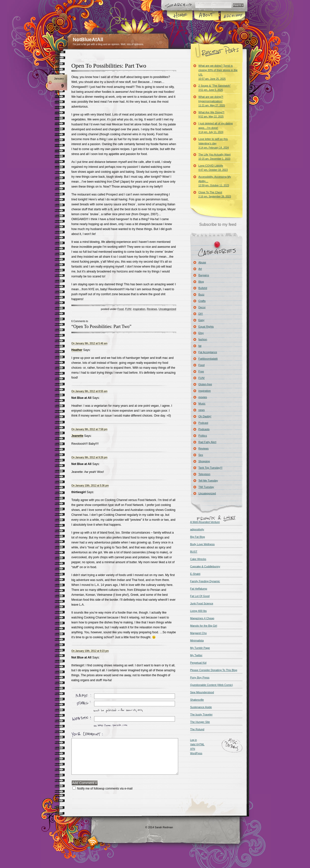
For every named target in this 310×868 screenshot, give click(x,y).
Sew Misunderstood (202, 692)
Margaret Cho (198, 633)
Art (200, 269)
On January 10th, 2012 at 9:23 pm (90, 651)
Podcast (203, 423)
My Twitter (196, 655)
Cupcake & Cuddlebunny (205, 566)
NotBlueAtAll (88, 39)
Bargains (204, 275)
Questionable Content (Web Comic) (212, 685)
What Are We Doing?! (211, 114)
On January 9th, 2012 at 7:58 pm (89, 429)
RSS (93, 841)
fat (200, 346)
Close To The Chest (215, 194)
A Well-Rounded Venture (205, 522)
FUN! (128, 309)
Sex (201, 455)
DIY (201, 314)
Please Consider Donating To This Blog (214, 670)
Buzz (201, 294)
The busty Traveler (201, 714)
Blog (201, 282)
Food (121, 309)
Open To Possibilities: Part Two (109, 66)
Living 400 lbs (198, 611)
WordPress (196, 753)
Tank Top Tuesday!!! (210, 468)
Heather (77, 350)
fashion (203, 339)
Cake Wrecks (198, 559)
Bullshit (203, 288)
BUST (194, 552)
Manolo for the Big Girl (204, 626)
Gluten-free (205, 384)
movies (203, 397)
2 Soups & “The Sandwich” (215, 88)
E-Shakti (195, 574)
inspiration (139, 309)
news (202, 410)
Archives (233, 16)
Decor (202, 307)
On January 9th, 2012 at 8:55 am (89, 391)
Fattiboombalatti (208, 359)
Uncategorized (167, 309)
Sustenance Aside (201, 707)
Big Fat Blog (198, 537)
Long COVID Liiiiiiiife (213, 168)
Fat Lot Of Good (200, 596)
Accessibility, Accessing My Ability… (215, 181)
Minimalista (197, 640)
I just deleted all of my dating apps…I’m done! (215, 128)
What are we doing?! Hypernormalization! (212, 101)
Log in (194, 740)
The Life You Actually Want (214, 157)
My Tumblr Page (200, 648)
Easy (201, 320)
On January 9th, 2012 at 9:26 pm (89, 457)
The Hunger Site (200, 722)
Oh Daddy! (205, 416)
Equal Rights (206, 327)
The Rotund (197, 729)
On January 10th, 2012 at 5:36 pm (90, 486)
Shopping (204, 461)
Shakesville (197, 700)
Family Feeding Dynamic (205, 581)
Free (201, 371)
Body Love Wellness (202, 544)
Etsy (201, 333)
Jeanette (77, 436)
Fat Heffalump (199, 589)
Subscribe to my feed (218, 224)
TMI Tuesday (206, 487)
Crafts (202, 301)
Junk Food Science (202, 603)
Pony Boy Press (200, 677)
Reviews (152, 309)
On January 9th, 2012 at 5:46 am (89, 343)
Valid (197, 744)
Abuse (202, 262)
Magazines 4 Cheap (202, 618)
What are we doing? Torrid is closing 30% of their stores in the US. (218, 72)
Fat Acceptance (208, 352)
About (206, 16)
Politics (203, 436)
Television (204, 474)
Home (180, 16)
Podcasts (204, 429)
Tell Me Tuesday (208, 481)
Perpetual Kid (198, 663)
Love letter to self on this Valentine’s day (214, 143)
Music (202, 404)
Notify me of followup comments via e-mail (105, 789)
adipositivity (197, 529)
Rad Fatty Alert (207, 442)
